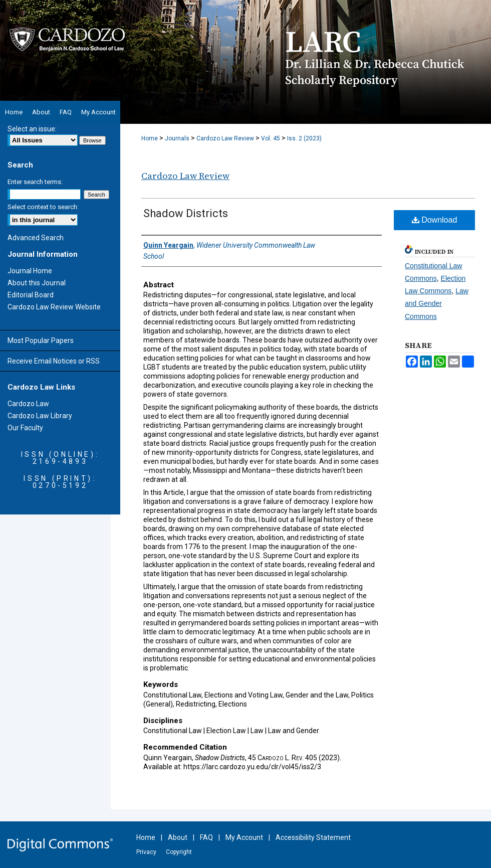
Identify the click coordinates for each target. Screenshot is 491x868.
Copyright (179, 852)
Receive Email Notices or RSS (54, 361)
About (178, 837)
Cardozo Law (28, 404)
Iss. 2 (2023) (304, 138)
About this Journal (37, 283)
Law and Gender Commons (437, 303)
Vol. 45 (271, 138)
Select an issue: (32, 129)
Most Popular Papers (41, 340)
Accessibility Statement (313, 837)
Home (150, 138)
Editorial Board (31, 295)
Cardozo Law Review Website (54, 307)
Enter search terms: (35, 182)
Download (435, 220)
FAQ (206, 837)
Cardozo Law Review (225, 138)
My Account (244, 837)
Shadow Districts (186, 213)
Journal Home (30, 271)
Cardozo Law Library (40, 416)
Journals (177, 138)
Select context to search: (43, 207)
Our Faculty (25, 428)
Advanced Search (36, 238)
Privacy (146, 852)
